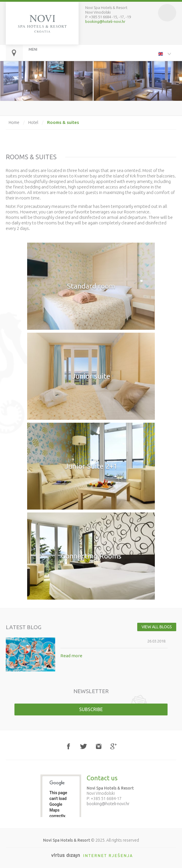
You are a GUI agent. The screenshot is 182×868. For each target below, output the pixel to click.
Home (14, 122)
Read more (71, 656)
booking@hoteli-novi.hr (105, 21)
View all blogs (157, 627)
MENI (33, 49)
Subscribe (91, 709)
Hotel (33, 122)
